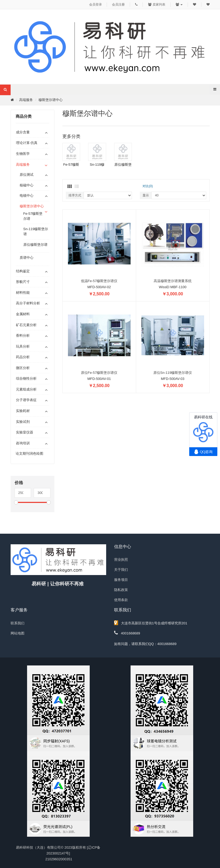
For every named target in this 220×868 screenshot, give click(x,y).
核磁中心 (27, 185)
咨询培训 (23, 443)
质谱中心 (27, 258)
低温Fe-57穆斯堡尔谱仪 (99, 281)
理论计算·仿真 (27, 143)
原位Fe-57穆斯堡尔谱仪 (99, 373)
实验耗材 (23, 411)
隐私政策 (121, 590)
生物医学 (23, 154)
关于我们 (121, 570)
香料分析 (23, 336)
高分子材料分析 (28, 303)
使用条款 (121, 600)
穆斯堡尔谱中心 (51, 100)
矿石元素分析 (26, 325)
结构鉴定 (23, 271)
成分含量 (23, 132)
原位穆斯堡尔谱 (35, 245)
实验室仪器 (25, 432)
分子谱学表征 (26, 400)
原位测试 (27, 175)
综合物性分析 (26, 378)
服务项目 (121, 580)
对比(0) (148, 186)
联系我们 (18, 623)
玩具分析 (23, 346)
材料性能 (23, 293)
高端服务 (26, 100)
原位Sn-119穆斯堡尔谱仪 (173, 373)
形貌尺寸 (23, 282)
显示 (146, 195)
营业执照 (121, 560)
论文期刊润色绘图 (29, 453)
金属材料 (23, 314)
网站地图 (18, 633)
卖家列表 (157, 5)
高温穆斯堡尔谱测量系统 (173, 281)
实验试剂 (23, 422)
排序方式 (75, 195)
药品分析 (23, 357)
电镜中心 (27, 196)
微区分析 (23, 368)
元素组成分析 (26, 389)
